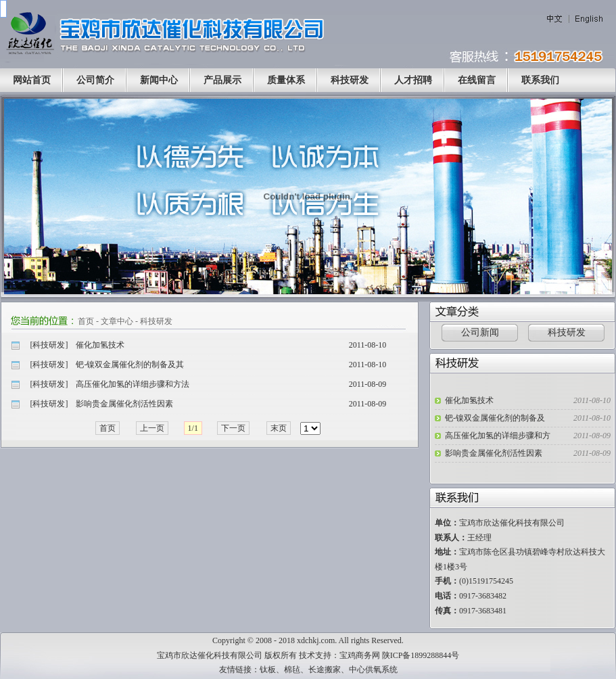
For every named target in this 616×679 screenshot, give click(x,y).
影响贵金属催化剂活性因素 (124, 404)
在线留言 (477, 80)
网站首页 (32, 80)
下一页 (233, 428)
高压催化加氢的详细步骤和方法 (133, 384)
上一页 (152, 428)
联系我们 (540, 80)
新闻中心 (159, 80)
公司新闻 (480, 332)
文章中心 (117, 321)
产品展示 (222, 80)
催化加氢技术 (100, 345)
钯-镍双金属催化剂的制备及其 (130, 365)
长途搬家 (325, 670)
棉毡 (292, 670)
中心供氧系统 (373, 670)
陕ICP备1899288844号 (421, 655)
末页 (279, 428)
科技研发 (350, 80)
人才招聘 (413, 80)
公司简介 (95, 80)
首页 (86, 321)
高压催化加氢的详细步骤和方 (498, 436)
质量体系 (286, 80)
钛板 (268, 670)
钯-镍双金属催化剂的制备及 (495, 418)
